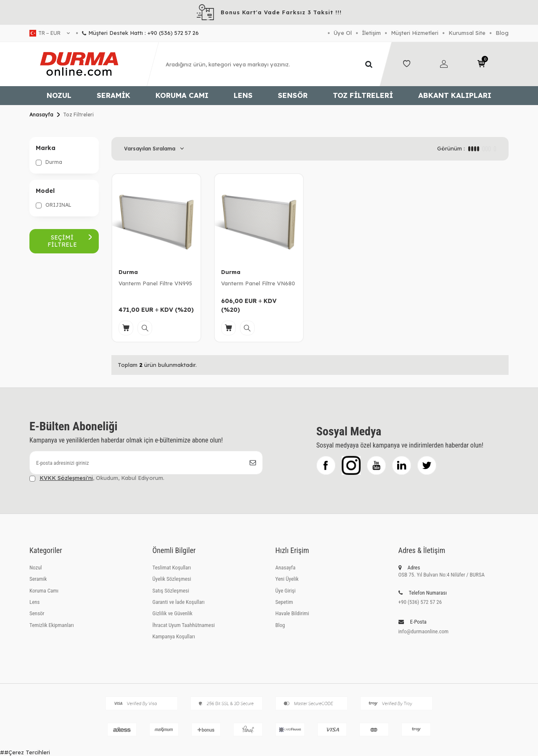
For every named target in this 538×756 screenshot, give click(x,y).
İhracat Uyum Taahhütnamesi (184, 625)
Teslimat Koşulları (172, 568)
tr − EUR (50, 33)
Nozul (59, 95)
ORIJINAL (54, 205)
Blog (502, 33)
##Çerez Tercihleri (25, 752)
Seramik (113, 95)
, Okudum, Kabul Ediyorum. (97, 478)
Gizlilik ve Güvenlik (173, 613)
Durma (49, 162)
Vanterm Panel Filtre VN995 (155, 283)
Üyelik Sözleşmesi (172, 579)
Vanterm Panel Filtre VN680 (258, 283)
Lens (243, 95)
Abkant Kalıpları (455, 95)
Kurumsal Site (467, 33)
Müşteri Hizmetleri (415, 33)
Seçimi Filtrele (70, 241)
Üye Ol (343, 33)
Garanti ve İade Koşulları (179, 602)
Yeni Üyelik (287, 579)
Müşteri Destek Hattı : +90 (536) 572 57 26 (137, 33)
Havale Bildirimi (292, 613)
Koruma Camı (182, 95)
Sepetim (284, 602)
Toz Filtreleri (363, 95)
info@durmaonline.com (424, 631)
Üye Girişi (285, 591)
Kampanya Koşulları (174, 636)
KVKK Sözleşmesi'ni (66, 478)
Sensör (293, 95)
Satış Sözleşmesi (171, 591)
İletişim (371, 33)
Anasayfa (41, 115)
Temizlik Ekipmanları (52, 625)
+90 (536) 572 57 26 (420, 602)
